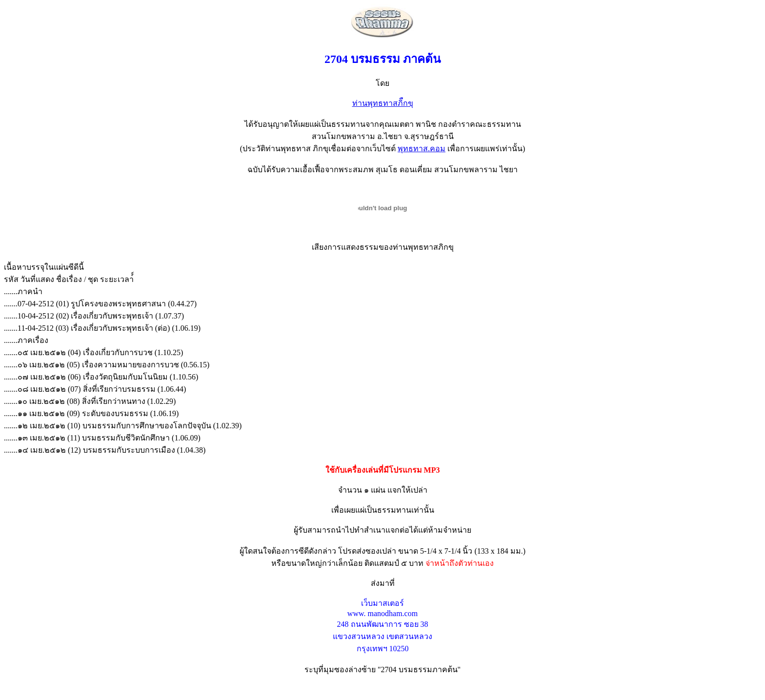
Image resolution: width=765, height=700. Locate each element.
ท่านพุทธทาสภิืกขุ (383, 103)
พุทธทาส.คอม (422, 149)
